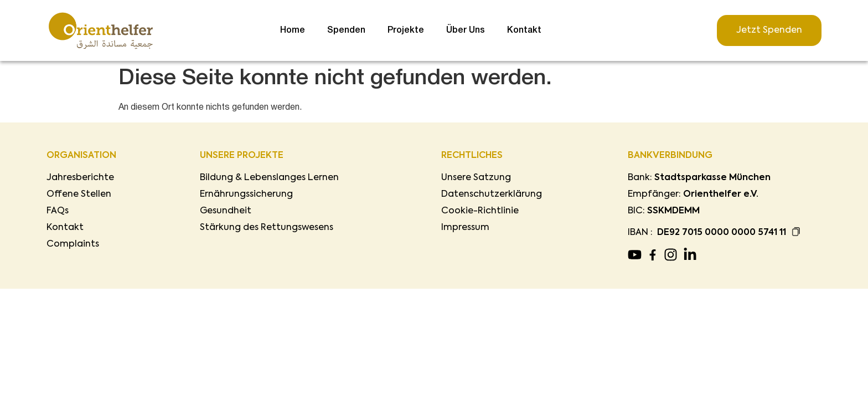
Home (293, 30)
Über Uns (466, 30)
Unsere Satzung (476, 178)
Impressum (465, 228)
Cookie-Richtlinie (480, 211)
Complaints (73, 244)
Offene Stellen (79, 195)
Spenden (346, 30)
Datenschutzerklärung (492, 195)
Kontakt (524, 30)
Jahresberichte (80, 178)
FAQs (58, 211)
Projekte (406, 30)
